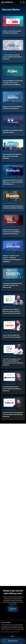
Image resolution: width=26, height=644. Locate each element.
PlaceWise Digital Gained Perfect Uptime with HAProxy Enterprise (12, 389)
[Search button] (21, 2)
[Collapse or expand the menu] (24, 2)
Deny (12, 636)
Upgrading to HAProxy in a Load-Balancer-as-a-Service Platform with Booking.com (13, 182)
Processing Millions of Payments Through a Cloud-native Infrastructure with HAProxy (13, 83)
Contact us (13, 603)
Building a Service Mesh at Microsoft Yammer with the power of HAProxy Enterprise (12, 311)
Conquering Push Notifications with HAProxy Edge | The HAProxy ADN (12, 285)
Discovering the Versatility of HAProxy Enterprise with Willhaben (12, 156)
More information (16, 632)
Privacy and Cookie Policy (6, 632)
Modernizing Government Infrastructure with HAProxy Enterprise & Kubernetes (12, 232)
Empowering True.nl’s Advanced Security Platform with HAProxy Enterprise (13, 414)
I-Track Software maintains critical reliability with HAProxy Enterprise (12, 57)
